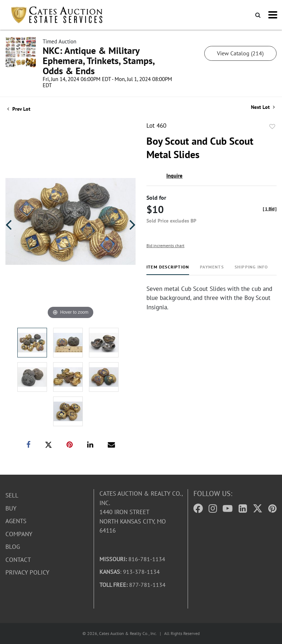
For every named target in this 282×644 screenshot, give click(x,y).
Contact (18, 560)
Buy (11, 508)
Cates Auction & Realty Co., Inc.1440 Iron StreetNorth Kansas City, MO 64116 (141, 512)
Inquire (174, 176)
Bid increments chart (165, 245)
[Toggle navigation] (273, 15)
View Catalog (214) (240, 53)
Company (19, 534)
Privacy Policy (27, 572)
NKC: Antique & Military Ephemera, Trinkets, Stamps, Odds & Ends (99, 61)
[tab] (168, 270)
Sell (12, 495)
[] (270, 209)
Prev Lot (19, 109)
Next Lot (263, 107)
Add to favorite (272, 127)
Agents (16, 521)
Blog (13, 547)
